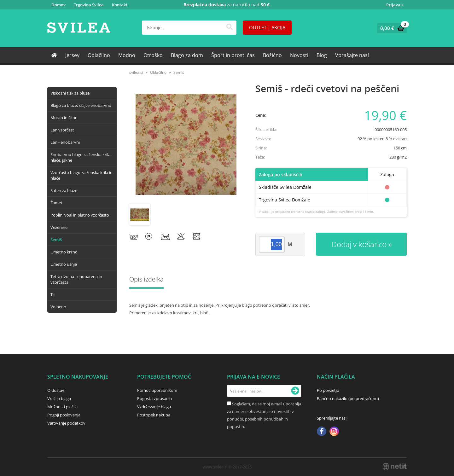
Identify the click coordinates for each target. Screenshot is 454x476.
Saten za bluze (64, 190)
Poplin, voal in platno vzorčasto (80, 215)
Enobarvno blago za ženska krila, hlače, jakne (81, 157)
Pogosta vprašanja (154, 398)
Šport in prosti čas (233, 55)
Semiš (56, 240)
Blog (322, 55)
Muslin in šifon (64, 118)
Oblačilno (99, 55)
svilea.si (136, 72)
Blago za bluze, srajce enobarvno (81, 105)
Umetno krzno (64, 252)
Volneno (58, 307)
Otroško (153, 55)
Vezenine (59, 227)
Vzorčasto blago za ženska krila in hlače (81, 175)
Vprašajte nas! (352, 55)
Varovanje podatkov (66, 423)
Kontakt (120, 5)
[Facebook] (322, 432)
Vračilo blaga (59, 398)
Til (52, 294)
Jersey (72, 55)
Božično (272, 55)
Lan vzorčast (62, 130)
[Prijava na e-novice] (295, 391)
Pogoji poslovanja (64, 415)
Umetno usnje (64, 264)
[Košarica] (390, 28)
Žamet (56, 203)
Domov (58, 5)
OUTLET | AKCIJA (267, 27)
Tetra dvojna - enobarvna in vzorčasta (76, 279)
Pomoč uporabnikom (157, 390)
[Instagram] (334, 432)
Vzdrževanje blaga (154, 407)
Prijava (395, 5)
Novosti (299, 55)
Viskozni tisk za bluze (70, 93)
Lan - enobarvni (65, 142)
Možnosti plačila (62, 407)
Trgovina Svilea (89, 5)
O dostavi (56, 390)
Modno (127, 55)
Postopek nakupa (154, 415)
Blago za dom (187, 55)
